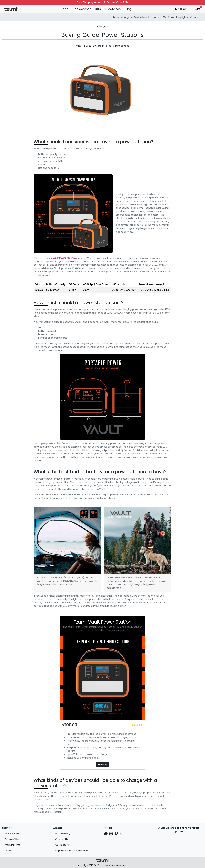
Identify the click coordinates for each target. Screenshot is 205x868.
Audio (116, 17)
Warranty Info (12, 845)
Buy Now (102, 764)
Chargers (126, 17)
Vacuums (195, 17)
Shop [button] (65, 9)
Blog (128, 9)
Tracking (9, 851)
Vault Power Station (64, 258)
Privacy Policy (12, 834)
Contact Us (62, 839)
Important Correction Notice (71, 851)
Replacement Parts (87, 9)
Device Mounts (142, 17)
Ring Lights (182, 17)
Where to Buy (63, 834)
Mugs (171, 17)
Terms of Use (12, 839)
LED (164, 17)
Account (181, 9)
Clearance (113, 9)
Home (156, 17)
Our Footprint (63, 845)
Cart (197, 8)
